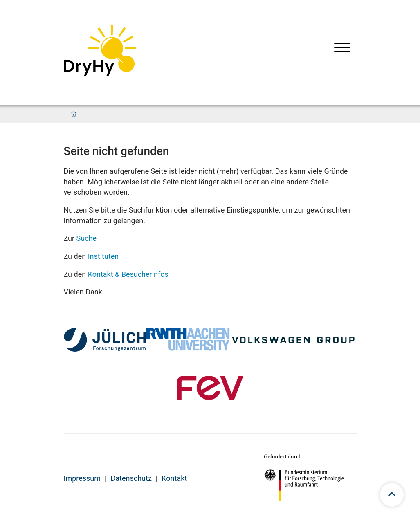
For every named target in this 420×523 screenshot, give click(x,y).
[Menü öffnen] (342, 48)
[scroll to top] (392, 495)
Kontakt (174, 478)
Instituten (103, 256)
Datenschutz (131, 478)
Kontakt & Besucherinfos (128, 274)
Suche (87, 238)
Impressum (82, 478)
